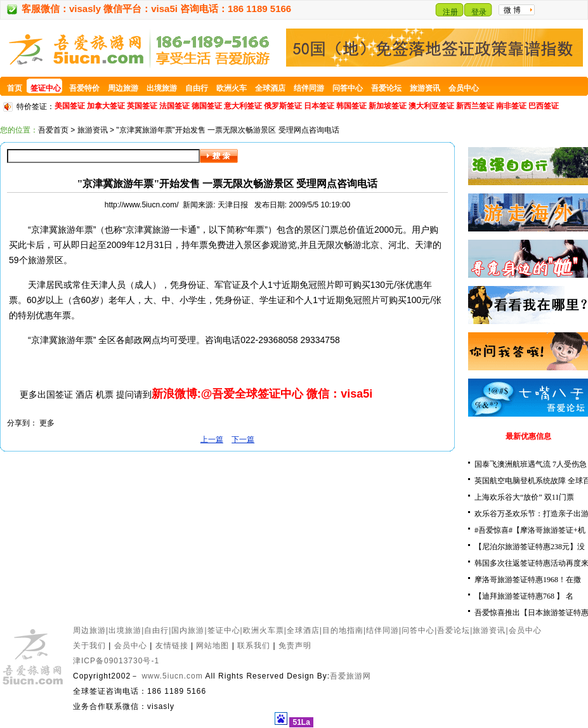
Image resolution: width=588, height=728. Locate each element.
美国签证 (70, 106)
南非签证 (511, 106)
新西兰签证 (475, 106)
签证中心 (224, 630)
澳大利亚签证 (431, 106)
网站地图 (212, 646)
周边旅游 (89, 630)
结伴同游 (382, 630)
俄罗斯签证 (283, 106)
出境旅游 (125, 630)
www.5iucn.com (172, 676)
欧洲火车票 (264, 630)
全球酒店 (303, 630)
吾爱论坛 (454, 630)
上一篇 (212, 439)
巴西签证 (544, 106)
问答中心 (418, 630)
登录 (479, 12)
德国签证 (207, 106)
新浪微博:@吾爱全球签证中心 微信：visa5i (262, 394)
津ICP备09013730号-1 (116, 661)
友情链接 (172, 646)
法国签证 (174, 106)
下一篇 (243, 439)
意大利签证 (243, 106)
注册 (450, 12)
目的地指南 (343, 630)
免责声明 (295, 646)
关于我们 (89, 646)
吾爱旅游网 (350, 676)
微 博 (512, 10)
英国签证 (142, 106)
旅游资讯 (93, 130)
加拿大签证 (106, 106)
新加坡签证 (388, 106)
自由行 (156, 630)
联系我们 (254, 646)
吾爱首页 (53, 130)
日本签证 (319, 106)
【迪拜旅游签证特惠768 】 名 (524, 596)
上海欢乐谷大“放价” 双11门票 (524, 497)
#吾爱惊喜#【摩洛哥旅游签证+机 (530, 530)
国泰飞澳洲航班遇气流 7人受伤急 (531, 464)
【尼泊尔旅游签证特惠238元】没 (530, 547)
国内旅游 (188, 630)
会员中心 (525, 630)
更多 (47, 423)
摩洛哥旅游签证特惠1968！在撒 (528, 580)
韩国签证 (351, 106)
